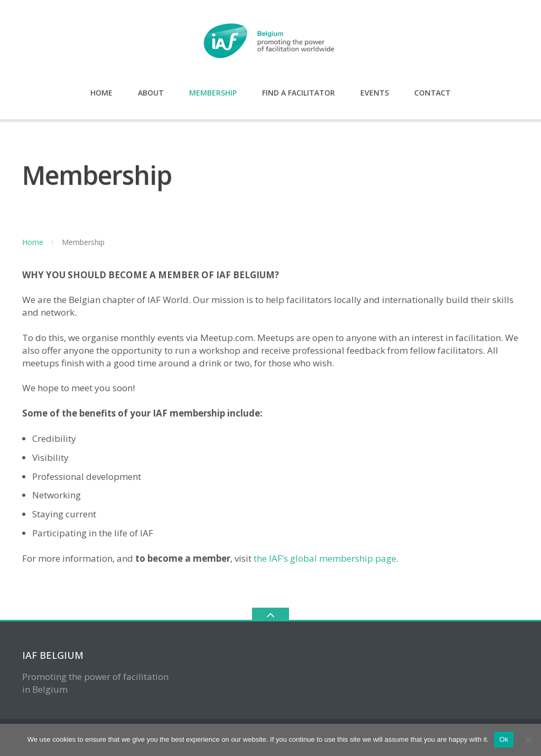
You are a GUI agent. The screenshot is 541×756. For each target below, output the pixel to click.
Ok (504, 739)
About (151, 93)
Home (101, 93)
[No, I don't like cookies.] (528, 740)
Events (375, 93)
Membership (213, 93)
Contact (432, 93)
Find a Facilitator (299, 93)
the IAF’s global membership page (325, 558)
